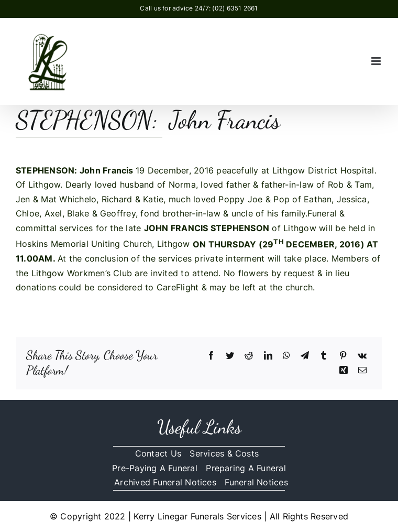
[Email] (362, 371)
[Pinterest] (343, 356)
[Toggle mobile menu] (377, 61)
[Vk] (362, 356)
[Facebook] (211, 356)
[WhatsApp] (286, 356)
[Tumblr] (324, 356)
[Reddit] (249, 356)
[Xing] (344, 371)
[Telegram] (305, 356)
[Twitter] (230, 356)
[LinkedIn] (268, 356)
